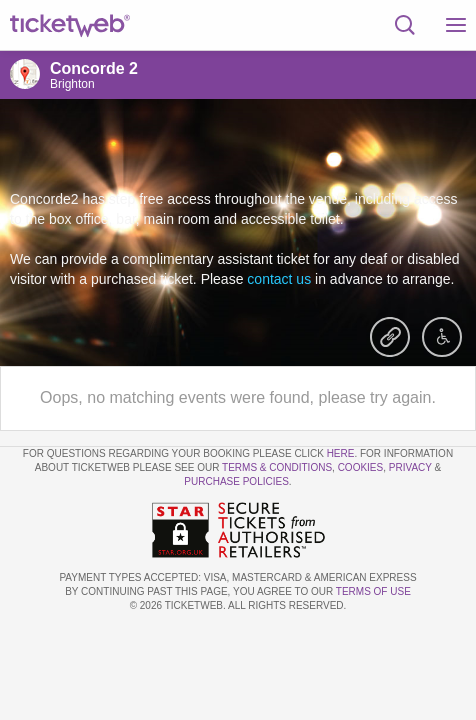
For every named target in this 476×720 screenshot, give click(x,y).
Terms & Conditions (277, 467)
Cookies (361, 467)
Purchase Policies (236, 481)
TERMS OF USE (373, 591)
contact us (279, 279)
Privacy (410, 467)
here (341, 453)
